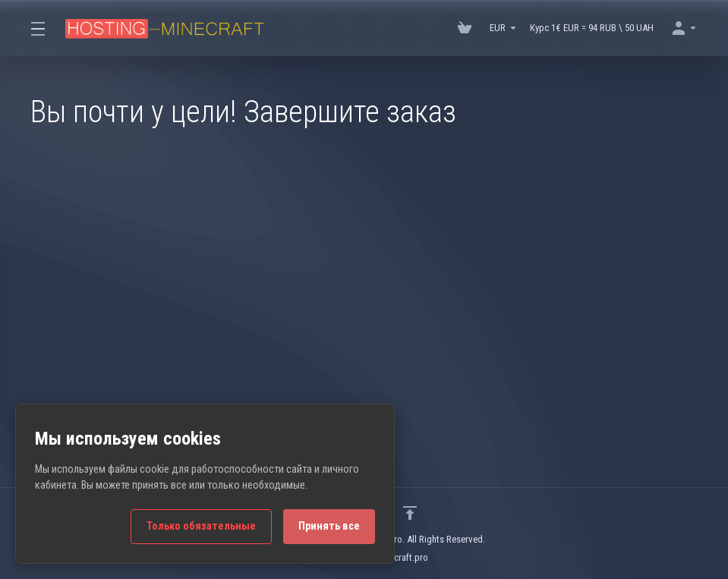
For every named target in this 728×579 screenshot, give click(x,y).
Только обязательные (201, 526)
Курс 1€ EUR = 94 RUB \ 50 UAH (592, 28)
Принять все (329, 526)
